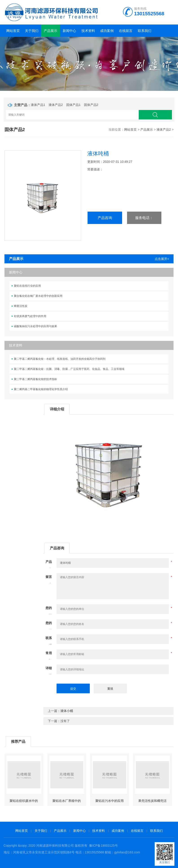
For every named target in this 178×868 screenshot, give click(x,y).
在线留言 (126, 31)
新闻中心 (69, 31)
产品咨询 (105, 218)
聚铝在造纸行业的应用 (27, 286)
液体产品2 (56, 105)
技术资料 (88, 31)
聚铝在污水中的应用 (110, 801)
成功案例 (107, 31)
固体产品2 (91, 105)
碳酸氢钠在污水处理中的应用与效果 (35, 326)
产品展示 (51, 31)
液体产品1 (38, 105)
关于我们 (32, 31)
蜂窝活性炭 (21, 306)
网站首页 (13, 31)
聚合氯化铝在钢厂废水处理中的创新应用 (38, 296)
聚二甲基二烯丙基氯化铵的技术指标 (35, 379)
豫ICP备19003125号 (103, 846)
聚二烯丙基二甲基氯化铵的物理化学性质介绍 (41, 389)
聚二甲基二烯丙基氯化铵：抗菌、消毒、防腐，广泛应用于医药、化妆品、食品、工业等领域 (69, 369)
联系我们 (145, 31)
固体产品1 (73, 105)
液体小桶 (67, 711)
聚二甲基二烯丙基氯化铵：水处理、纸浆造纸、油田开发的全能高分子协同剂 (60, 359)
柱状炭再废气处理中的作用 (30, 316)
